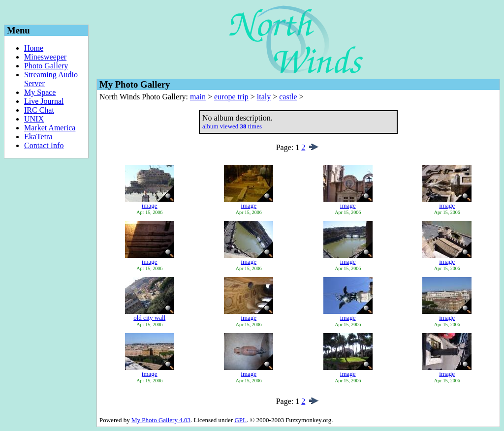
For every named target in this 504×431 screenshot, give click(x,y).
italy (264, 97)
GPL (240, 420)
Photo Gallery (46, 66)
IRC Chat (39, 110)
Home (34, 48)
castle (288, 97)
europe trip (231, 97)
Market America (50, 128)
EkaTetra (38, 137)
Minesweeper (45, 57)
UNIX (34, 119)
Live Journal (44, 101)
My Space (40, 92)
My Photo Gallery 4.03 (161, 420)
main (198, 97)
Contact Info (44, 145)
